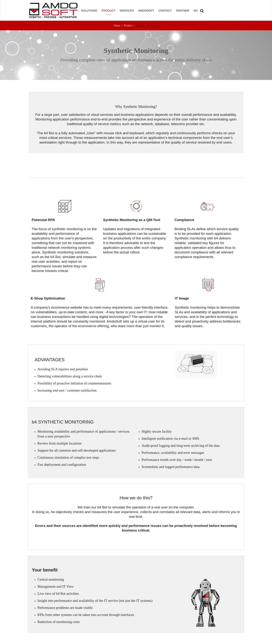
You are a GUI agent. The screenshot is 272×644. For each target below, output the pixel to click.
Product (128, 26)
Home (117, 26)
